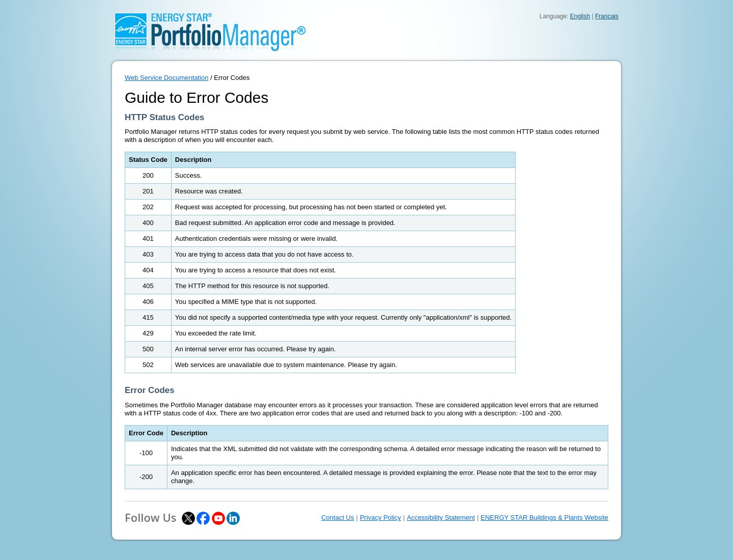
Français (607, 16)
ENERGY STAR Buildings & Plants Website (544, 517)
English (580, 16)
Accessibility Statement (441, 517)
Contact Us (337, 517)
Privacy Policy (380, 517)
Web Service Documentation (167, 78)
